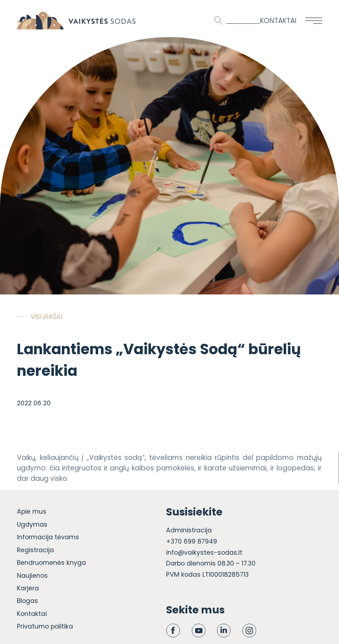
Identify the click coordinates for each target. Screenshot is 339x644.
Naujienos (32, 576)
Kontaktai (278, 21)
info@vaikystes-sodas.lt (204, 553)
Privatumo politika (45, 626)
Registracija (35, 550)
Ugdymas (32, 524)
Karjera (28, 588)
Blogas (28, 601)
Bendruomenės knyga (51, 563)
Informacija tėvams (48, 537)
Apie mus (32, 512)
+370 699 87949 (192, 541)
